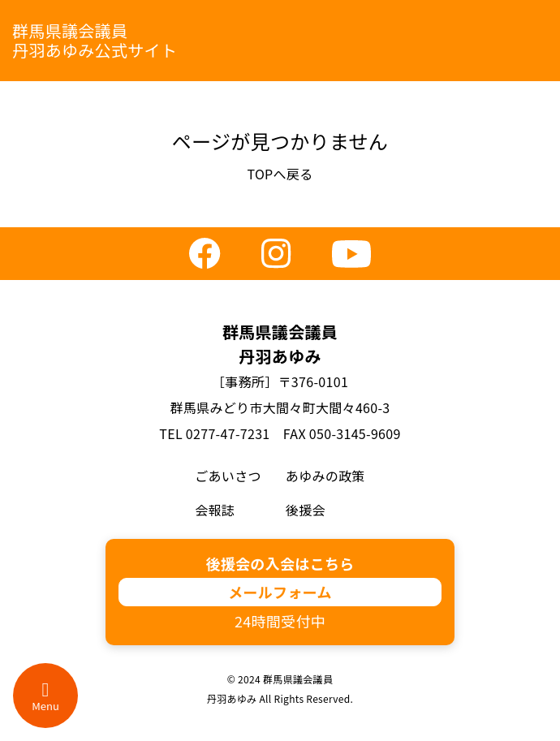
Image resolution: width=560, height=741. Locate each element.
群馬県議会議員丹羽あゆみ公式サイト (95, 40)
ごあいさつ (228, 476)
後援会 (306, 510)
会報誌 (215, 510)
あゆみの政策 (325, 476)
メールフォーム (280, 592)
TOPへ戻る (280, 174)
